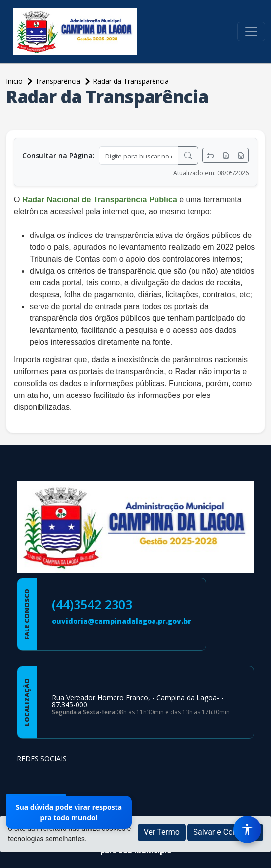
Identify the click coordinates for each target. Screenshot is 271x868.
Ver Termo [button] (162, 832)
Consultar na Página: (58, 155)
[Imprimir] (210, 155)
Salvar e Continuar (225, 832)
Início (15, 81)
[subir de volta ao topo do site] (254, 854)
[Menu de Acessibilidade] (247, 829)
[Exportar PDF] (226, 155)
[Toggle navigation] (251, 32)
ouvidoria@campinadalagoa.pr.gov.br (121, 621)
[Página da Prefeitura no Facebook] (27, 778)
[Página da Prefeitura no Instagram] (52, 778)
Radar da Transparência (131, 81)
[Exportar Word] (241, 155)
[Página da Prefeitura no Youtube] (78, 778)
